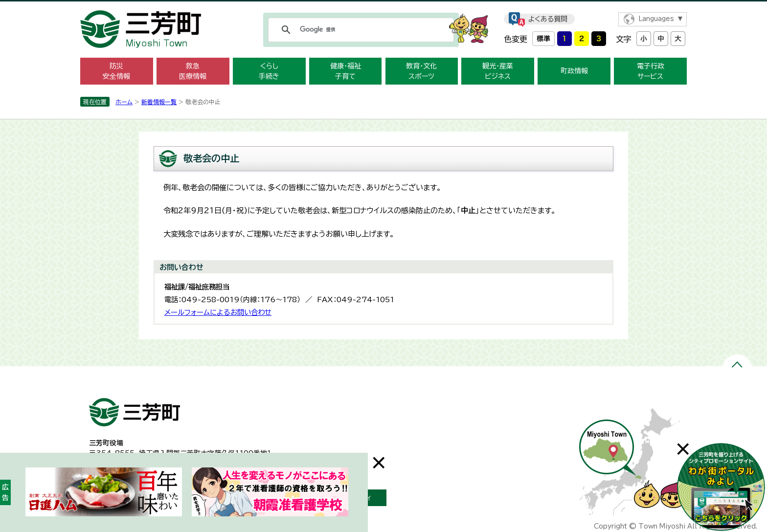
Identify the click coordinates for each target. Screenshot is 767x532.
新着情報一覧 (159, 102)
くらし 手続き (269, 71)
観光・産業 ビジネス (498, 71)
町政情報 (574, 71)
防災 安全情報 (116, 71)
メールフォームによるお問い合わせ (218, 312)
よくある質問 (548, 19)
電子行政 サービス (651, 71)
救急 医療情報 (193, 71)
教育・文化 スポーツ (421, 71)
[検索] (360, 30)
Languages (656, 19)
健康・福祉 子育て (346, 71)
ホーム (124, 102)
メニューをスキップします (383, 7)
